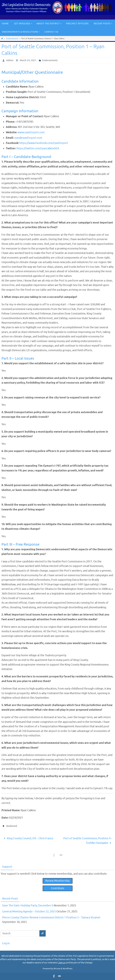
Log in (6, 943)
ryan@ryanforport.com (28, 138)
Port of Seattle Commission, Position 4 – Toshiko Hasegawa (88, 841)
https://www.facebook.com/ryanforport (44, 143)
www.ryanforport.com (31, 132)
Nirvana (57, 969)
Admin (10, 60)
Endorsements (12, 39)
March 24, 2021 (28, 60)
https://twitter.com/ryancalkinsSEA (38, 148)
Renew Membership (58, 881)
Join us (62, 963)
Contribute (58, 888)
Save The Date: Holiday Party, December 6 (28, 906)
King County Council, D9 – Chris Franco (28, 838)
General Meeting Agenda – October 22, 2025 (29, 911)
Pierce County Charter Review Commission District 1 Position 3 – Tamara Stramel (51, 917)
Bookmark (12, 826)
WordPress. (68, 969)
